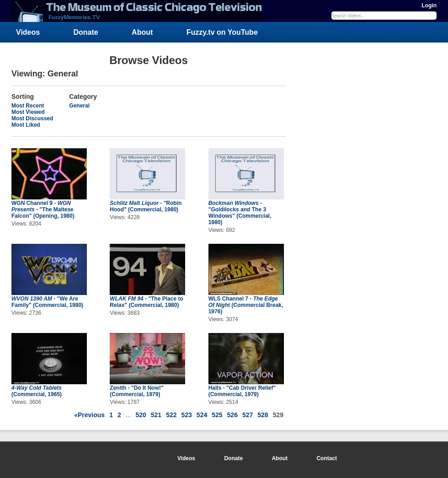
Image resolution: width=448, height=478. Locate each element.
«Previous (89, 415)
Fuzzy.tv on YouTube (222, 32)
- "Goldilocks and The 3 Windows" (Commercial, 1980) (240, 213)
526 (232, 415)
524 (202, 415)
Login (429, 5)
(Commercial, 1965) (37, 391)
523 (186, 415)
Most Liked (26, 125)
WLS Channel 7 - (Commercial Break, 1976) (246, 305)
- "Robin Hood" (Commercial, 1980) (146, 206)
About (142, 32)
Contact (327, 458)
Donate (86, 32)
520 (141, 415)
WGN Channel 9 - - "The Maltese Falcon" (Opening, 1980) (43, 209)
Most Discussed (32, 118)
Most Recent (28, 106)
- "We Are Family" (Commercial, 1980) (47, 302)
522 (171, 415)
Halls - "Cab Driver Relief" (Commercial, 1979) (242, 391)
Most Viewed (28, 112)
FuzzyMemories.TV (140, 11)
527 (248, 415)
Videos (28, 32)
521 (156, 415)
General (79, 106)
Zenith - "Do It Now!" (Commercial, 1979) (136, 391)
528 (263, 415)
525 (217, 415)
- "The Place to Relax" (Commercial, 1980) (146, 302)
